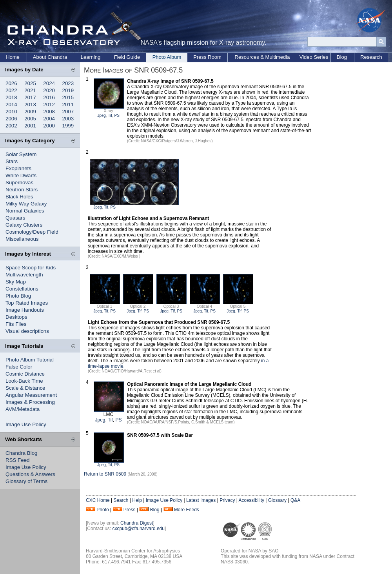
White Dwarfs (21, 175)
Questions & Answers (30, 474)
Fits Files (16, 324)
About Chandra (50, 57)
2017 (30, 97)
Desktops (16, 317)
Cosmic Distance (25, 374)
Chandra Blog (22, 453)
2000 (49, 126)
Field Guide (127, 57)
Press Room (207, 57)
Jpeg (102, 115)
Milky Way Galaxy (26, 204)
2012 (49, 104)
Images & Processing (30, 402)
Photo (103, 510)
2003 (68, 119)
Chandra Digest (137, 523)
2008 (49, 112)
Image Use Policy (26, 424)
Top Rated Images (27, 303)
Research (371, 57)
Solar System (21, 154)
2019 (68, 90)
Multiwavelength (24, 275)
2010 (11, 112)
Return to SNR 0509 (105, 474)
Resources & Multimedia (262, 57)
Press (130, 510)
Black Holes (19, 197)
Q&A (295, 500)
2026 (11, 83)
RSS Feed (18, 460)
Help (137, 500)
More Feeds (187, 510)
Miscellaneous (22, 239)
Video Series (314, 57)
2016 (49, 97)
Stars (12, 161)
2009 (30, 112)
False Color (19, 367)
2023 (68, 83)
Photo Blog (18, 296)
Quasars (15, 218)
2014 (11, 104)
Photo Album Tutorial (30, 360)
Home (13, 57)
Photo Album (167, 57)
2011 (68, 104)
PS (117, 115)
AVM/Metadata (23, 409)
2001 (30, 126)
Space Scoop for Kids (31, 268)
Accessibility (251, 500)
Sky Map (16, 282)
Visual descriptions (27, 331)
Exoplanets (18, 168)
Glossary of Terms (26, 481)
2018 (11, 97)
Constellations (22, 289)
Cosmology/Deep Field (32, 232)
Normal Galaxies (25, 211)
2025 (30, 83)
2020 (49, 90)
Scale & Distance (25, 388)
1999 (68, 126)
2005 (30, 119)
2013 (30, 104)
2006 (11, 119)
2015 (68, 97)
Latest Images (201, 500)
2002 (11, 126)
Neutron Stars (22, 190)
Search (121, 500)
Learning (91, 57)
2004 (49, 119)
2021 (30, 90)
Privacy (227, 500)
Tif (110, 115)
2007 (68, 112)
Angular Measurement (31, 395)
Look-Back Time (24, 381)
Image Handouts (25, 310)
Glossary (277, 500)
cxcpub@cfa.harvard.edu (138, 529)
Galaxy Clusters (24, 225)
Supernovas (19, 183)
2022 (11, 90)
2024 (49, 83)
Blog (342, 57)
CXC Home (98, 500)
